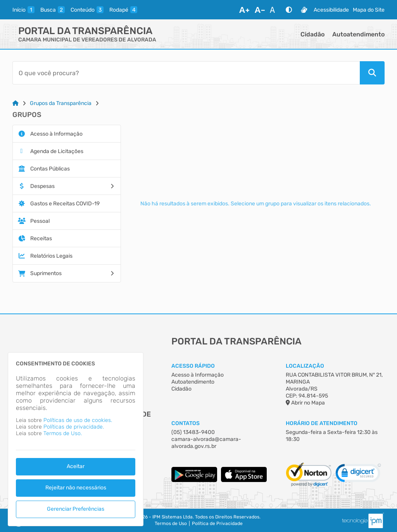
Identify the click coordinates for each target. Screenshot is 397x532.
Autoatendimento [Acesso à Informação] (193, 382)
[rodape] (123, 10)
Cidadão (312, 34)
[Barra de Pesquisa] (186, 73)
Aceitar (76, 466)
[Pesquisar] (372, 73)
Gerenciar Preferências (76, 509)
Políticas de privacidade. (74, 427)
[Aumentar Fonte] (244, 10)
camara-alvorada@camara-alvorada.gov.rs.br (206, 443)
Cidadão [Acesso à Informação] (181, 389)
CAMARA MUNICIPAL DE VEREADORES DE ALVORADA (87, 40)
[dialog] (76, 439)
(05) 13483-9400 (193, 432)
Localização (305, 366)
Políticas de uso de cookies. (78, 420)
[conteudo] (87, 10)
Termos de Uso (171, 523)
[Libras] (304, 10)
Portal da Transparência (85, 31)
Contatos (186, 423)
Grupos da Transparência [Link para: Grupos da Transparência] (61, 103)
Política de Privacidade (217, 523)
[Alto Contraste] (289, 10)
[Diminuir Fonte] (260, 10)
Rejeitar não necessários (76, 488)
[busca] (53, 10)
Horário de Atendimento (322, 423)
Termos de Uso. (63, 433)
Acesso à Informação (198, 375)
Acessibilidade (331, 10)
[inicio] (23, 10)
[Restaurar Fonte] (274, 10)
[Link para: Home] (16, 103)
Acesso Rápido (193, 366)
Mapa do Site (369, 10)
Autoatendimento (358, 34)
